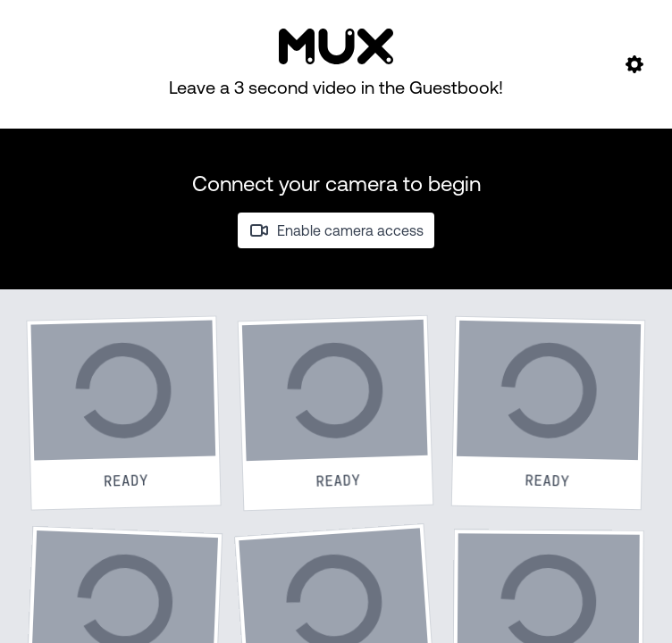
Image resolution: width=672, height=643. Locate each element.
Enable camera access (336, 230)
